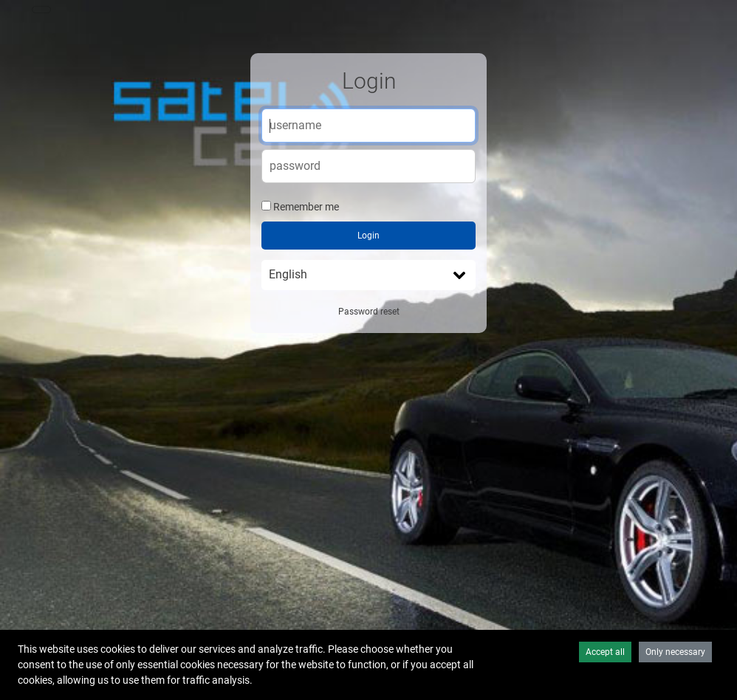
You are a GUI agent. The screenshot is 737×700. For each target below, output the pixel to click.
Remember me (306, 207)
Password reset (369, 312)
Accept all (605, 652)
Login (368, 236)
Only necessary (675, 652)
